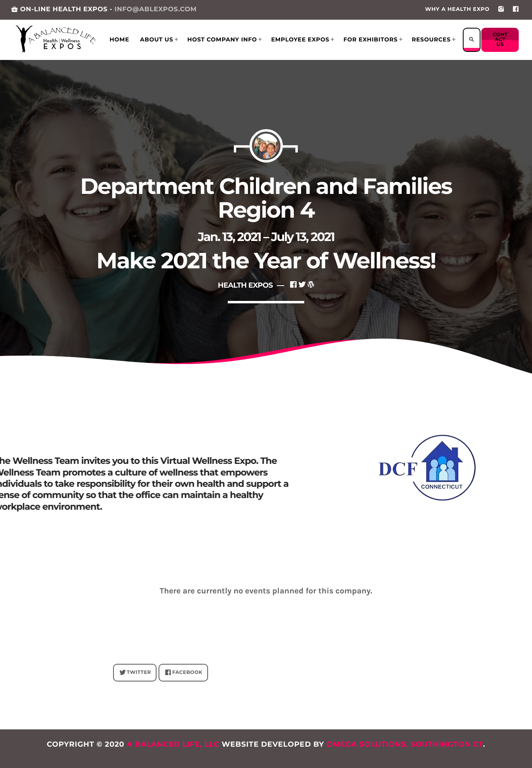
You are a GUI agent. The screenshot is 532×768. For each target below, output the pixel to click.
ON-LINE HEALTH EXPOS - (104, 9)
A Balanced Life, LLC (173, 744)
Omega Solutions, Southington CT (405, 744)
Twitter (135, 673)
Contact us (500, 40)
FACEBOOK (184, 673)
